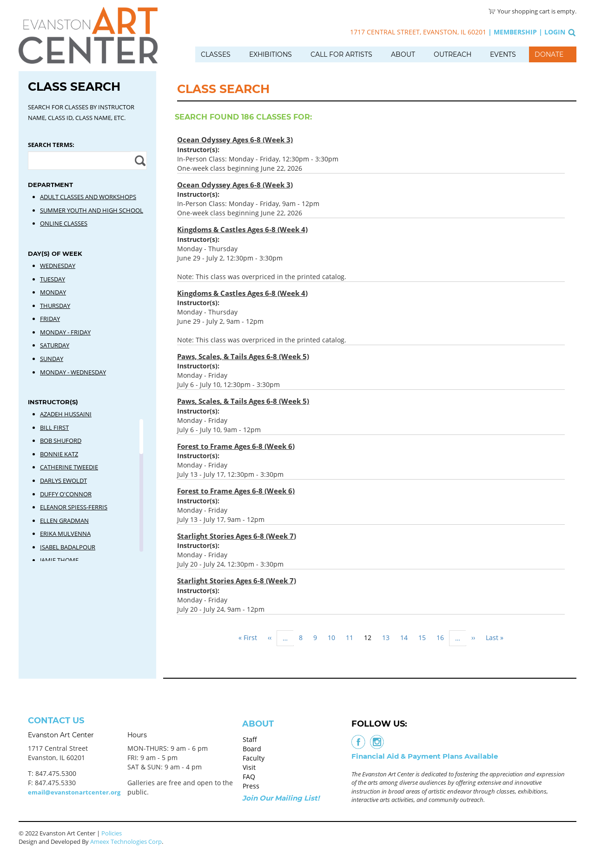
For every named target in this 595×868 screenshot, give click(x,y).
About (403, 54)
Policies (112, 833)
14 (407, 638)
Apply (139, 160)
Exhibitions (271, 54)
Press (251, 786)
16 (443, 638)
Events (503, 54)
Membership (515, 32)
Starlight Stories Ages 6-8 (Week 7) (237, 536)
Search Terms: (51, 145)
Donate (549, 54)
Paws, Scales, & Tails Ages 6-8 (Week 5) (243, 356)
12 (370, 639)
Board (252, 749)
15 (425, 638)
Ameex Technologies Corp (126, 841)
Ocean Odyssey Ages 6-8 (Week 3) (235, 140)
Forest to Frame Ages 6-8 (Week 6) (236, 446)
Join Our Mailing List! (281, 798)
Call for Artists (341, 54)
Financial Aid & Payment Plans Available (425, 756)
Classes (216, 54)
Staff (250, 739)
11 (352, 638)
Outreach (453, 54)
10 (334, 638)
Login (555, 32)
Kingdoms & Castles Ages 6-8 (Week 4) (242, 229)
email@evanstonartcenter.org (74, 792)
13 (389, 638)
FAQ (249, 777)
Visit (249, 767)
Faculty (254, 758)
